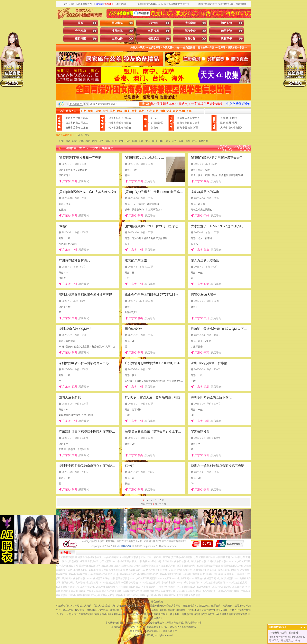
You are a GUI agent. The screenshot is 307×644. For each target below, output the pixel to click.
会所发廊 (80, 31)
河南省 (127, 128)
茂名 (188, 141)
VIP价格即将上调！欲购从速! (284, 633)
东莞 (128, 141)
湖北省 (120, 128)
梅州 (88, 141)
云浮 (174, 141)
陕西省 (188, 123)
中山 (148, 141)
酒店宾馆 (227, 23)
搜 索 (145, 104)
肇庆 (168, 141)
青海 (190, 128)
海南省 (155, 128)
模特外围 (80, 39)
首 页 (81, 23)
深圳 (135, 141)
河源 (81, 141)
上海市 (112, 118)
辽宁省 (77, 128)
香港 (223, 118)
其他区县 (203, 141)
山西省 (69, 123)
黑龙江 (84, 123)
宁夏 (185, 128)
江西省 (127, 123)
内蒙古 (77, 123)
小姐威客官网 (124, 546)
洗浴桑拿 (190, 23)
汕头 (101, 141)
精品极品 (153, 39)
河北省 (84, 118)
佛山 (161, 141)
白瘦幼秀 (117, 39)
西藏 (180, 128)
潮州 (95, 141)
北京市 (69, 118)
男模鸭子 (227, 39)
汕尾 (115, 141)
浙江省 (127, 118)
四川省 (188, 118)
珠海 (141, 141)
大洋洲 (224, 128)
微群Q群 (190, 39)
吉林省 (69, 128)
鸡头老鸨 (227, 31)
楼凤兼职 (117, 31)
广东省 (155, 118)
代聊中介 (190, 31)
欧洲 (228, 123)
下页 (162, 500)
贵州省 (196, 118)
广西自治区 (157, 123)
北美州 (231, 128)
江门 (154, 141)
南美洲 (239, 128)
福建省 (112, 123)
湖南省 (112, 128)
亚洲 (223, 123)
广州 (61, 141)
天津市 (77, 118)
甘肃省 (196, 123)
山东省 (84, 128)
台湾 (234, 118)
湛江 (194, 141)
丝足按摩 (153, 31)
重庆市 (181, 118)
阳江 (181, 141)
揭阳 (108, 141)
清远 (68, 141)
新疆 (195, 128)
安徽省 (120, 123)
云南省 (181, 123)
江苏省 (120, 118)
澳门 (228, 118)
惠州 (121, 141)
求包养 (153, 23)
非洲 (234, 123)
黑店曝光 (117, 23)
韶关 (75, 141)
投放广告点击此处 (153, 602)
